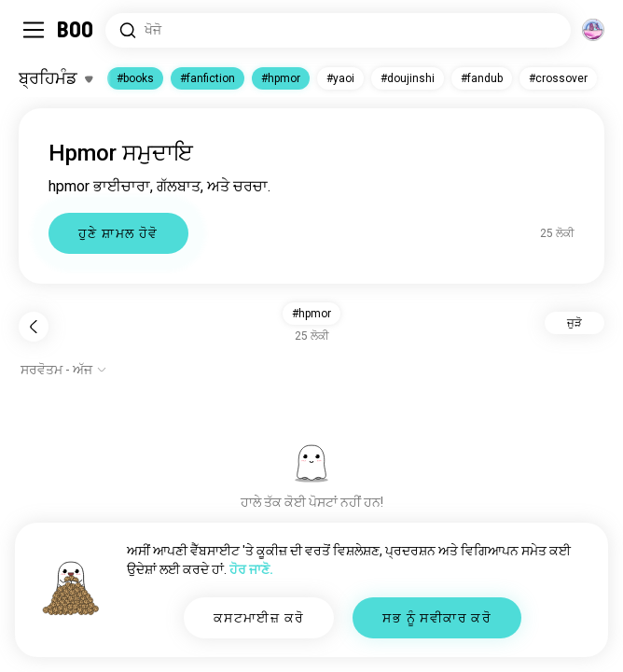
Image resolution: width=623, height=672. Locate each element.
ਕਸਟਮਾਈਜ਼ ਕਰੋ (259, 618)
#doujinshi (408, 78)
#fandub (482, 78)
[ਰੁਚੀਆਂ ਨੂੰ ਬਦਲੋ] (55, 78)
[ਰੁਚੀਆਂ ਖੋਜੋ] (338, 30)
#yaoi (340, 78)
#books (135, 78)
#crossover (558, 78)
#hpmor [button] (311, 314)
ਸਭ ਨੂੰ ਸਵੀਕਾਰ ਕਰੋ (437, 618)
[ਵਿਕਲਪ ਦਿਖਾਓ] (64, 370)
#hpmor (281, 78)
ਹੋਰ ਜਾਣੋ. (251, 569)
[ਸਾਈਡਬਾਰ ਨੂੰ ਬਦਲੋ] (34, 30)
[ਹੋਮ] (76, 30)
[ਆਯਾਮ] (593, 30)
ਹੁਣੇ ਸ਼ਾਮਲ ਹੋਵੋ (118, 233)
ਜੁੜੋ (575, 323)
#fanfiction (208, 78)
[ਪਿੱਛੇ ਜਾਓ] (34, 327)
